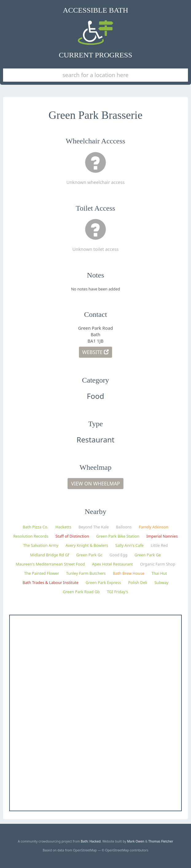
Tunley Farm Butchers (86, 573)
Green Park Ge (148, 555)
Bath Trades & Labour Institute (51, 582)
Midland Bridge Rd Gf (50, 555)
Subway (162, 582)
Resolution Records (31, 536)
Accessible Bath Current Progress (96, 33)
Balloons (124, 527)
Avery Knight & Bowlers (87, 545)
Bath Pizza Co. (35, 527)
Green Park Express (103, 582)
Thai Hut (159, 573)
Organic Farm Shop (158, 564)
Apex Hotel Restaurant (113, 564)
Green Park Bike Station (118, 536)
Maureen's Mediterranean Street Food (50, 564)
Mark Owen (136, 841)
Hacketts (64, 527)
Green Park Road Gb (81, 592)
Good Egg (119, 555)
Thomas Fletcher (161, 841)
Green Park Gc (89, 555)
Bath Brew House (128, 573)
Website (95, 352)
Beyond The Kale (94, 527)
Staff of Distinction (72, 536)
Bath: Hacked (91, 841)
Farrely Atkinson (154, 527)
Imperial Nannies (162, 536)
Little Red (159, 545)
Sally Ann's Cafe (129, 545)
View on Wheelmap (95, 484)
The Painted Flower (42, 573)
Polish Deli (138, 582)
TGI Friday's (117, 592)
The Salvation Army (41, 545)
